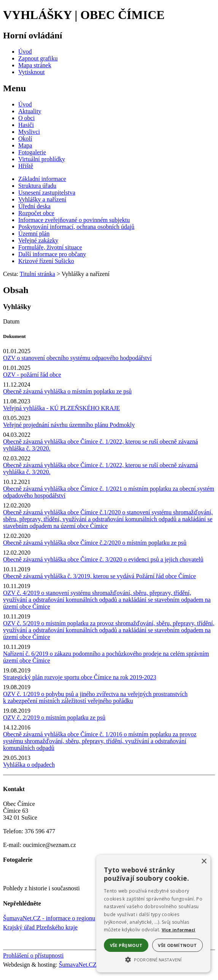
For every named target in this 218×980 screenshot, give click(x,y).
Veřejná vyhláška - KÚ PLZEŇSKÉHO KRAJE (61, 408)
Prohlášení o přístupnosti (33, 955)
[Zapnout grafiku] (38, 58)
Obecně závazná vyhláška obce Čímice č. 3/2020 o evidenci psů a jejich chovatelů (103, 559)
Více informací (179, 930)
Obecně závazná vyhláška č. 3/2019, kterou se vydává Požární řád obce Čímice (99, 576)
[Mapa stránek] (35, 65)
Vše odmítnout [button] (177, 945)
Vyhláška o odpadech (29, 765)
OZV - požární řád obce (32, 375)
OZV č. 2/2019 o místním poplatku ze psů (54, 718)
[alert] (153, 914)
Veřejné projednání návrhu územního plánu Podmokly (69, 425)
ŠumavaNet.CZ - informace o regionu (49, 918)
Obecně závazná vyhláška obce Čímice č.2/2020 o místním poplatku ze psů (95, 543)
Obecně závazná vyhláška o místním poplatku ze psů (67, 391)
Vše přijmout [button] (126, 945)
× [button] (204, 862)
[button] (153, 959)
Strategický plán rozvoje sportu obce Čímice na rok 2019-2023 (80, 677)
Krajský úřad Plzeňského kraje (40, 927)
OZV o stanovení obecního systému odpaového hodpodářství (77, 358)
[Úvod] (25, 52)
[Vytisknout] (31, 72)
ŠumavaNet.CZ (78, 965)
